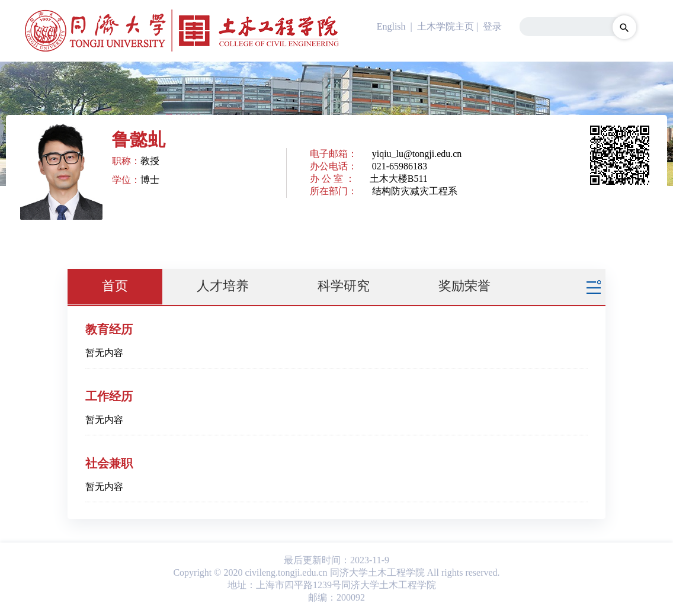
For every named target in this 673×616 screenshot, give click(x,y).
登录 (492, 26)
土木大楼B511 (399, 179)
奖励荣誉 (464, 286)
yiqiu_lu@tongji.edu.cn (417, 154)
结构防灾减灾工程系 (415, 191)
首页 (115, 286)
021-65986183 (400, 166)
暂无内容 (104, 353)
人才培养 (223, 286)
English (391, 26)
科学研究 (344, 286)
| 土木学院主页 (441, 26)
